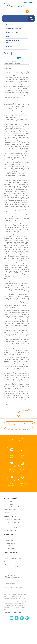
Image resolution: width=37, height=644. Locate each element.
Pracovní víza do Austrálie (11, 525)
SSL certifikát (22, 624)
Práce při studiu (8, 512)
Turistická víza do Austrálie (12, 528)
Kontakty (16, 46)
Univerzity (17, 507)
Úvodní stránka (8, 62)
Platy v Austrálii (8, 540)
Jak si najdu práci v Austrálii (12, 538)
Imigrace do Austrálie (10, 530)
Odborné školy (8, 507)
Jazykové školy (8, 504)
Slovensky (32, 2)
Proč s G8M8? (8, 556)
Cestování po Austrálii (10, 546)
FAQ (16, 36)
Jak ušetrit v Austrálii (10, 549)
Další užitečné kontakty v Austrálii (16, 41)
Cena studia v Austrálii (10, 510)
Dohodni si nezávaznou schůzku (20, 430)
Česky (25, 2)
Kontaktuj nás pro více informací (20, 424)
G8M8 (15, 62)
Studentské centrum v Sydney (13, 559)
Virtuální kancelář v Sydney (16, 29)
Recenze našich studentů (11, 567)
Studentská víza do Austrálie (12, 520)
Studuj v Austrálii (9, 501)
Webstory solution (16, 613)
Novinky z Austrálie (16, 33)
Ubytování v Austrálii (10, 543)
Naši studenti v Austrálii (16, 25)
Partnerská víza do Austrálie (12, 522)
